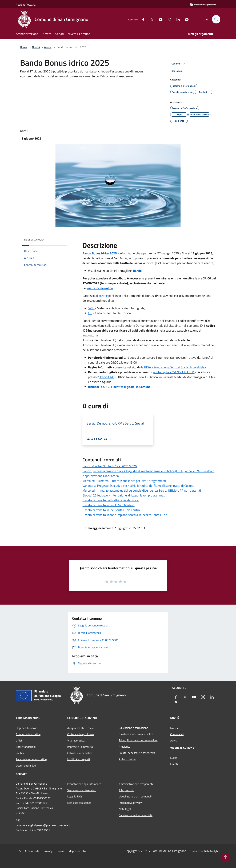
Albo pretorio (126, 790)
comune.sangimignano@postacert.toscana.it (43, 825)
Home (23, 47)
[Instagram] (168, 19)
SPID (91, 308)
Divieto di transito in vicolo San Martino (108, 505)
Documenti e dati (26, 765)
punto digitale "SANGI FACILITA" (174, 372)
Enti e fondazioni (26, 747)
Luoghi (174, 758)
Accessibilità (32, 851)
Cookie (60, 851)
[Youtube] (159, 19)
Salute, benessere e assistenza (137, 753)
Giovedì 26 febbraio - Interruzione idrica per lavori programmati (124, 495)
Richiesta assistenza (79, 803)
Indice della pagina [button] (34, 240)
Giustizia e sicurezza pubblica (136, 734)
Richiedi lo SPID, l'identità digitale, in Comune (119, 387)
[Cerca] (216, 19)
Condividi (179, 64)
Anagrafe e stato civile (81, 728)
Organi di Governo (27, 728)
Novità (36, 47)
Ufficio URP (106, 377)
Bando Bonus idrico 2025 (100, 253)
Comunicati (177, 734)
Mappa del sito (77, 851)
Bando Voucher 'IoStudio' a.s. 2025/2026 (110, 466)
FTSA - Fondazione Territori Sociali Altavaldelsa (175, 367)
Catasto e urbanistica (80, 753)
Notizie (174, 728)
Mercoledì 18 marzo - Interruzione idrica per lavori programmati (124, 481)
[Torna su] (226, 858)
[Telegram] (185, 19)
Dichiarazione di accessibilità (136, 815)
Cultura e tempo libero (81, 734)
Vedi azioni (179, 71)
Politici (20, 753)
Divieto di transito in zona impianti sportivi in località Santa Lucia (125, 515)
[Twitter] (150, 19)
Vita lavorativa (76, 740)
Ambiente (125, 747)
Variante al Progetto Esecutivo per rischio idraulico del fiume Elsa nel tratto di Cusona (138, 486)
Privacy (48, 851)
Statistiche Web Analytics (205, 851)
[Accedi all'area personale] (203, 5)
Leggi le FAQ (75, 796)
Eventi (174, 764)
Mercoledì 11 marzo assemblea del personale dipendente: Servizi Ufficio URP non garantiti (142, 490)
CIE (90, 313)
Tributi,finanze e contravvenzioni (138, 740)
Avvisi (48, 47)
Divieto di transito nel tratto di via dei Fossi (111, 500)
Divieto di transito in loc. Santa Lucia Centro (111, 510)
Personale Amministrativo (31, 759)
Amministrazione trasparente (136, 784)
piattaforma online (100, 288)
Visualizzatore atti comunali (135, 796)
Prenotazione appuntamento (84, 784)
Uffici (19, 740)
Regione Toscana (26, 5)
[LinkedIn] (177, 19)
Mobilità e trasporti (79, 759)
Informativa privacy (130, 803)
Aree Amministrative (28, 734)
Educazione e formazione (133, 728)
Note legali (125, 809)
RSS (18, 851)
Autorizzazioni (127, 759)
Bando (137, 271)
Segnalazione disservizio (82, 790)
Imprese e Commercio (80, 747)
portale (103, 296)
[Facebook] (142, 19)
